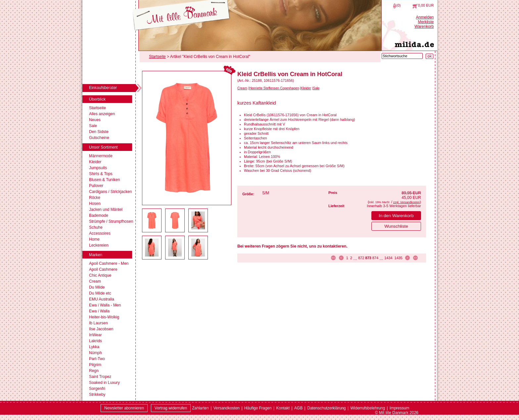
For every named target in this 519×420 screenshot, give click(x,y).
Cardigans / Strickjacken (110, 192)
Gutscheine (99, 138)
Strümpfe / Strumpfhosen (111, 221)
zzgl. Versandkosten (407, 202)
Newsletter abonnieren (124, 408)
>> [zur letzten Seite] (416, 258)
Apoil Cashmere (103, 269)
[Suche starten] (429, 56)
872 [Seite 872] (361, 258)
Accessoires (100, 233)
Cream (95, 281)
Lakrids (95, 341)
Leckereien (99, 245)
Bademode (99, 215)
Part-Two (97, 359)
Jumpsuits (98, 168)
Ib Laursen (98, 323)
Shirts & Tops (101, 174)
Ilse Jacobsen (101, 329)
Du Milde (97, 287)
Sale (93, 126)
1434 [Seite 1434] (388, 258)
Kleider (95, 162)
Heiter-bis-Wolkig (104, 317)
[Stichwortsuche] (402, 56)
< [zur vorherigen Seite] (341, 258)
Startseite (97, 108)
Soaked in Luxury (104, 383)
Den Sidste (99, 132)
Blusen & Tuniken (104, 180)
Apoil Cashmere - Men (109, 263)
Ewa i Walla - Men (105, 305)
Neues (95, 120)
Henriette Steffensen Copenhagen (274, 88)
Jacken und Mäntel (106, 210)
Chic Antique (100, 275)
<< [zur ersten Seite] (333, 258)
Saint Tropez (100, 377)
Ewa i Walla (99, 311)
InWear (95, 335)
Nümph (95, 353)
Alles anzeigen (102, 114)
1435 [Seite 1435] (399, 258)
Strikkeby (97, 395)
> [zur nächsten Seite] (407, 258)
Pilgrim (95, 365)
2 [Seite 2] (351, 258)
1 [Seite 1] (347, 258)
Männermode (101, 156)
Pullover (96, 186)
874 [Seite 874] (375, 258)
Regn (94, 371)
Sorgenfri (97, 389)
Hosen (95, 204)
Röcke (95, 198)
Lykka (94, 347)
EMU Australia (102, 299)
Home (94, 239)
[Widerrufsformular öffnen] (171, 408)
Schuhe (96, 227)
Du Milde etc (100, 293)
